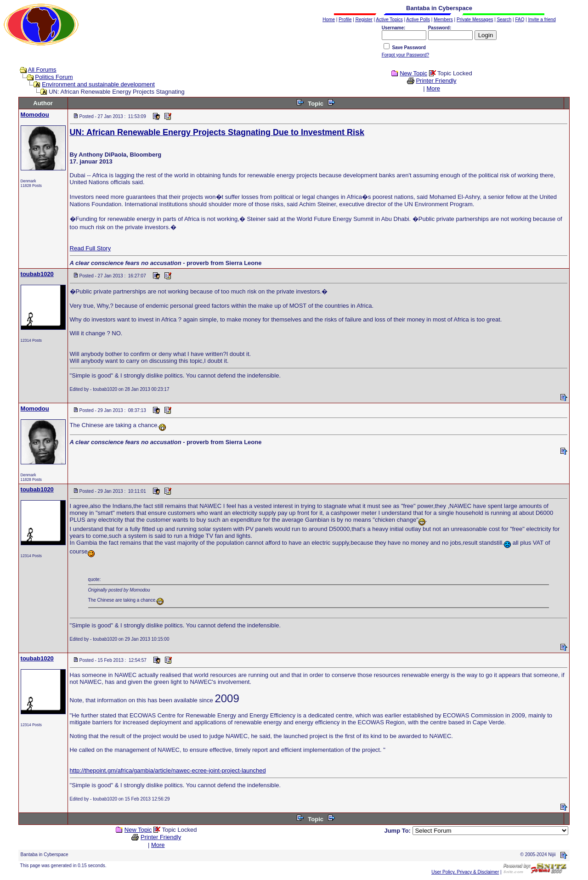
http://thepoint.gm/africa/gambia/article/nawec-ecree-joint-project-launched (168, 770)
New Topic (413, 73)
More (433, 88)
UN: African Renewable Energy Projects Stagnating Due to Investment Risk (217, 132)
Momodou (35, 115)
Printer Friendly (436, 81)
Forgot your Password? (405, 55)
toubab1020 (37, 274)
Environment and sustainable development (98, 84)
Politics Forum (54, 77)
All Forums (42, 70)
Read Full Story (90, 248)
